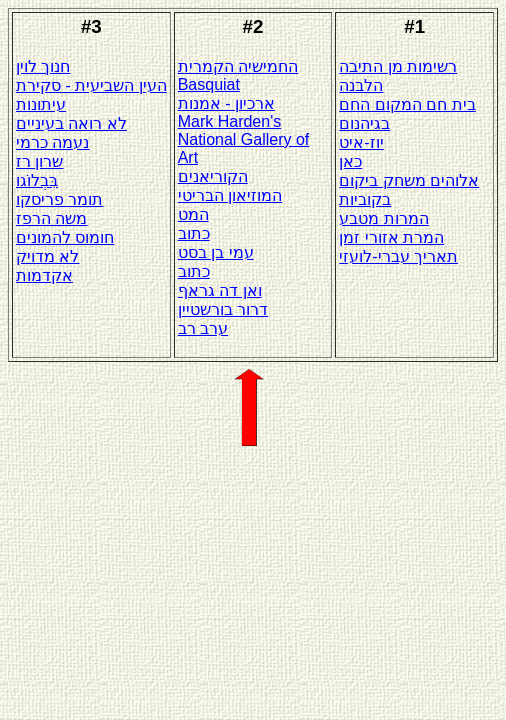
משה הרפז (51, 218)
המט (193, 214)
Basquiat (209, 84)
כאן (350, 161)
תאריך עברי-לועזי (398, 256)
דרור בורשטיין (223, 309)
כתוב (194, 233)
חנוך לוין (43, 66)
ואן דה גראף (220, 290)
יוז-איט (361, 142)
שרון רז (39, 161)
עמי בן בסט (216, 252)
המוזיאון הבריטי (230, 195)
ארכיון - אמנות (226, 103)
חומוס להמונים (65, 237)
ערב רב (203, 328)
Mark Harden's (230, 121)
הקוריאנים (213, 176)
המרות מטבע (383, 218)
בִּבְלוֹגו (37, 180)
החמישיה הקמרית (238, 66)
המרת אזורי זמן (391, 237)
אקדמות (44, 275)
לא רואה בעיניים (71, 123)
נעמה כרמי (52, 142)
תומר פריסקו (59, 199)
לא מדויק (47, 256)
